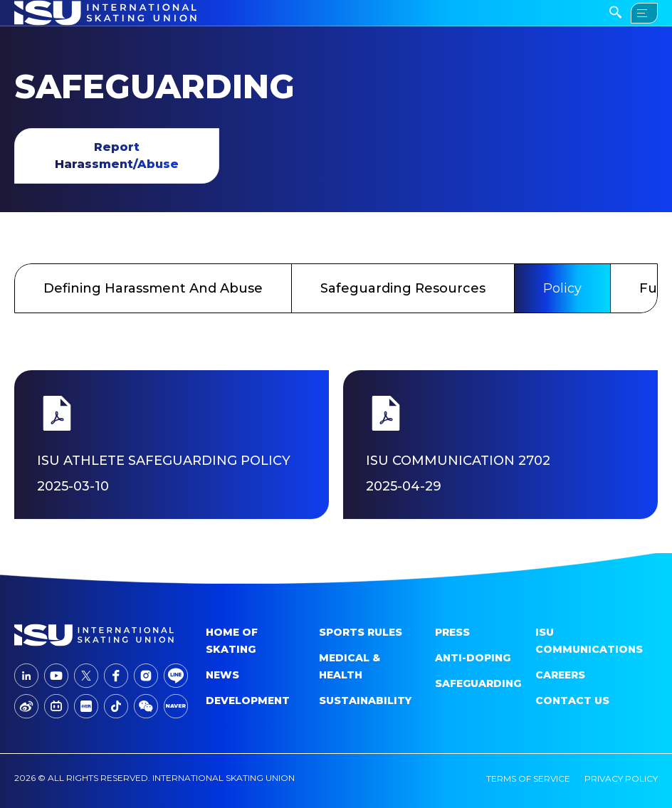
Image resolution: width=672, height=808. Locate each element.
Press (452, 632)
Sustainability (365, 701)
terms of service (528, 778)
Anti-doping (473, 658)
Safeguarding (478, 683)
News (222, 675)
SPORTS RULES (361, 632)
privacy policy (621, 778)
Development (248, 701)
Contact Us (572, 701)
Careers (560, 675)
